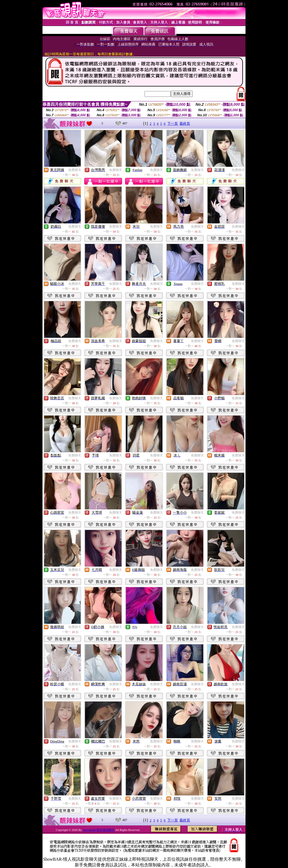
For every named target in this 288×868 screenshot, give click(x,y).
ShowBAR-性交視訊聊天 (98, 830)
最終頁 (185, 123)
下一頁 (173, 123)
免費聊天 (75, 170)
